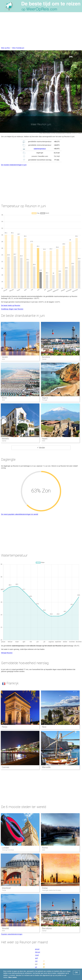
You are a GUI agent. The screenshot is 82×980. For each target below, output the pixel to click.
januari (37, 949)
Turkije (4, 890)
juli (36, 967)
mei (36, 961)
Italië (44, 850)
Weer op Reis (5, 48)
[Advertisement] (41, 30)
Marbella (5, 439)
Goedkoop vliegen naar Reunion (12, 309)
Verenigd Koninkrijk (8, 850)
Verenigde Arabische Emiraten (52, 890)
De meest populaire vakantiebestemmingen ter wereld (20, 514)
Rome (45, 848)
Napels (45, 439)
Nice (44, 727)
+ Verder (41, 448)
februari (38, 952)
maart (37, 955)
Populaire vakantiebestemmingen (12, 934)
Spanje (44, 931)
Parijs (5, 727)
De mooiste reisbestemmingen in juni (14, 165)
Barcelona (46, 357)
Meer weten (13, 977)
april (36, 958)
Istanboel (6, 888)
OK (76, 972)
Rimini (4, 398)
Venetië (5, 357)
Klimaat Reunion (7, 653)
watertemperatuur (40, 149)
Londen (5, 848)
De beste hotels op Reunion (11, 305)
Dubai (45, 888)
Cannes (6, 767)
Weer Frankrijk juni (18, 48)
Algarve (45, 398)
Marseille (46, 767)
